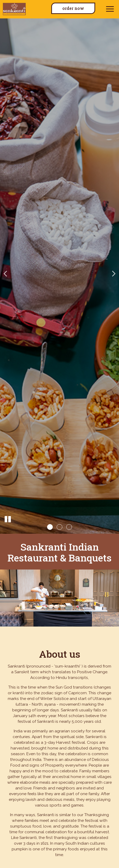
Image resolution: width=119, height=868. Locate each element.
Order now (73, 8)
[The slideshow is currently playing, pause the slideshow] (8, 519)
